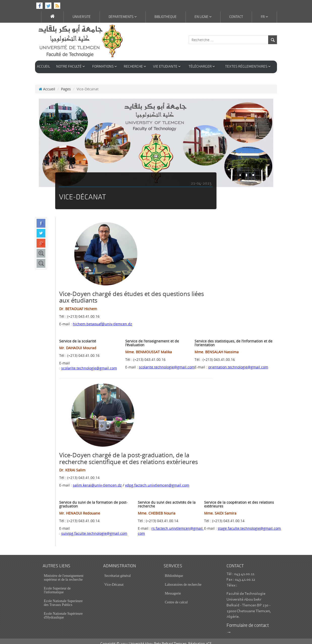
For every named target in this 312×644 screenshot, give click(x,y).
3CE (209, 639)
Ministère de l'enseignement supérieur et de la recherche (64, 573)
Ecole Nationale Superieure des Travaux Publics (63, 598)
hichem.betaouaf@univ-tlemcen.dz (102, 319)
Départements (123, 17)
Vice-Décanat (114, 580)
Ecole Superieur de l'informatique (57, 585)
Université (82, 17)
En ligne (203, 17)
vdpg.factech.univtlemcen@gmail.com (157, 480)
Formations (105, 66)
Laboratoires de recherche (183, 580)
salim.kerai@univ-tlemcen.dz (97, 480)
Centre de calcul (176, 597)
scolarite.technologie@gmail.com (89, 363)
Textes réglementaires (248, 66)
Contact (236, 17)
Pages (66, 84)
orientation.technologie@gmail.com (238, 362)
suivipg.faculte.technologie (94, 528)
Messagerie (173, 588)
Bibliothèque (166, 17)
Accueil (43, 67)
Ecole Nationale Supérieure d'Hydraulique (63, 610)
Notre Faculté (71, 66)
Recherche (135, 66)
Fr (264, 17)
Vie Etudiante (167, 66)
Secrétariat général (118, 571)
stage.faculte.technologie (249, 523)
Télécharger (202, 66)
